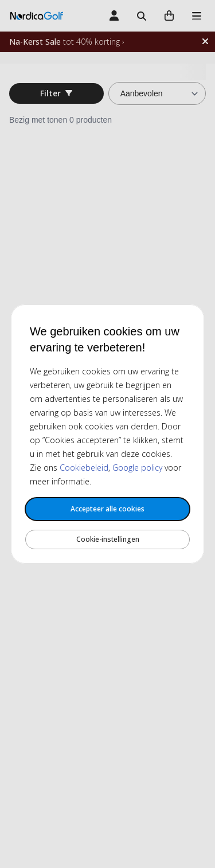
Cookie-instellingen (108, 539)
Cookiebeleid (84, 468)
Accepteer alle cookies (107, 509)
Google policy (137, 468)
